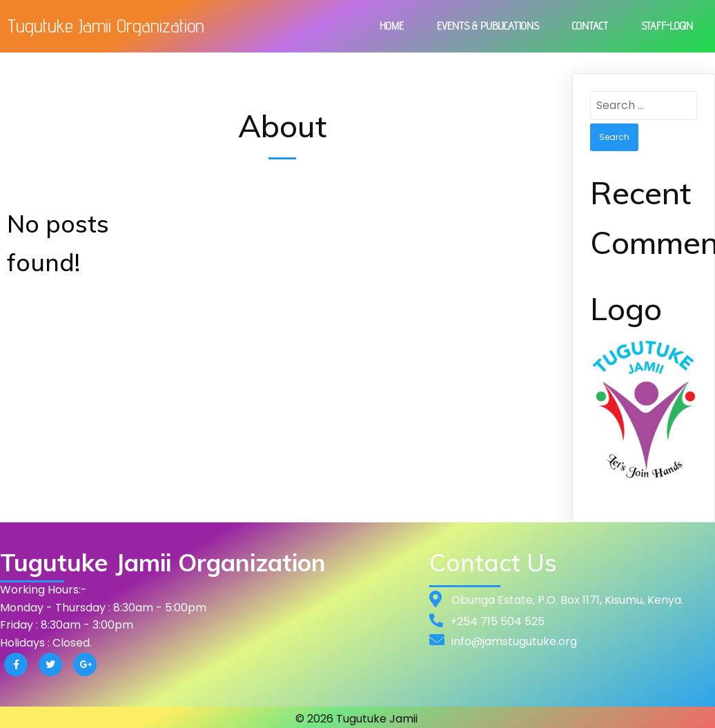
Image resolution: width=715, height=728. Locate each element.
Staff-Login (667, 26)
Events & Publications (488, 26)
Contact (590, 26)
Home (392, 26)
